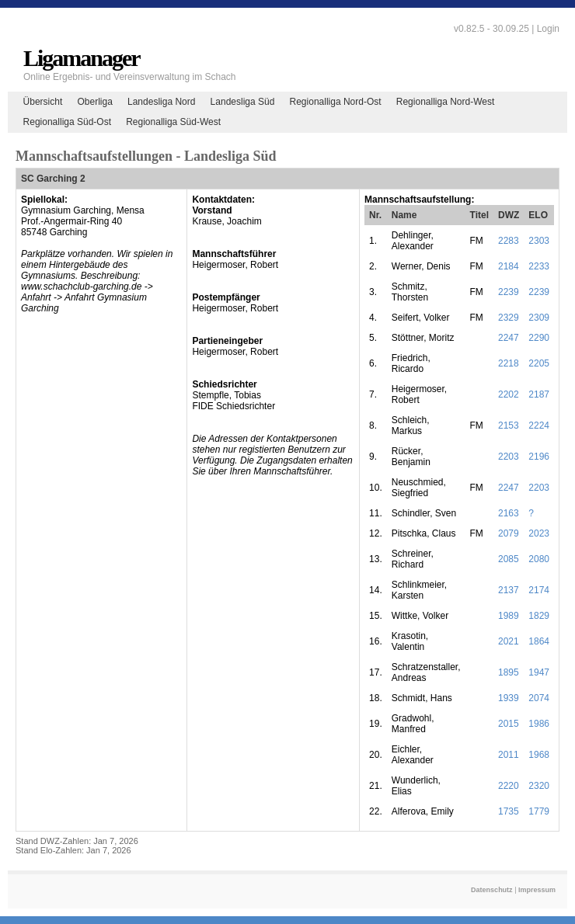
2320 (539, 786)
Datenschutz (492, 890)
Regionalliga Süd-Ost (67, 122)
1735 (509, 811)
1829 (539, 616)
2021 (509, 641)
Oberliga (94, 102)
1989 (509, 616)
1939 (509, 698)
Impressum (537, 890)
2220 (509, 786)
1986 (539, 724)
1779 (539, 811)
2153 (509, 426)
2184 (509, 266)
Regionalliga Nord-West (446, 102)
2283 (509, 241)
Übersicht (43, 102)
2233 (539, 266)
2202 (509, 394)
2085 (509, 559)
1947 (539, 672)
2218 (509, 363)
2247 (509, 338)
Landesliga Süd (243, 102)
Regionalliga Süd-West (173, 122)
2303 (539, 241)
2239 (509, 292)
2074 (539, 698)
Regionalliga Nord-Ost (336, 102)
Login (548, 29)
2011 (509, 755)
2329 (509, 318)
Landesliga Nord (161, 102)
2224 (539, 426)
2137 (509, 590)
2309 (539, 318)
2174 (539, 590)
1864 (539, 641)
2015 (509, 724)
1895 (509, 672)
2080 (539, 559)
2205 (539, 363)
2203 (509, 457)
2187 (539, 394)
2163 (509, 513)
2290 (539, 338)
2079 (509, 533)
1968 (539, 755)
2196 (539, 457)
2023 (539, 533)
